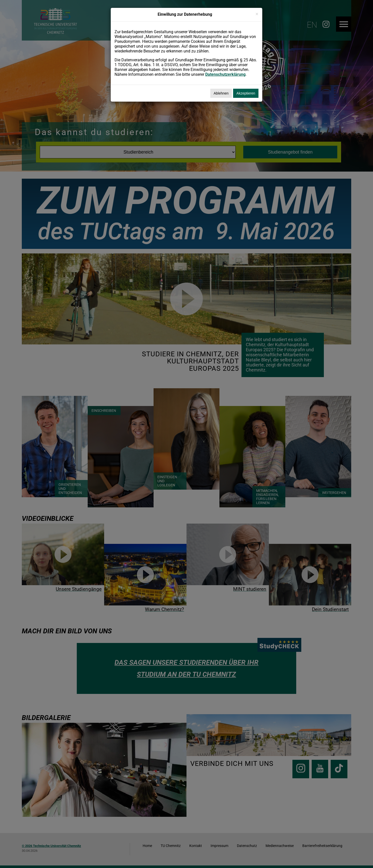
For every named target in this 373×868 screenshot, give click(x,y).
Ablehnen (221, 93)
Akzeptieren (246, 93)
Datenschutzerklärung (225, 74)
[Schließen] (257, 14)
